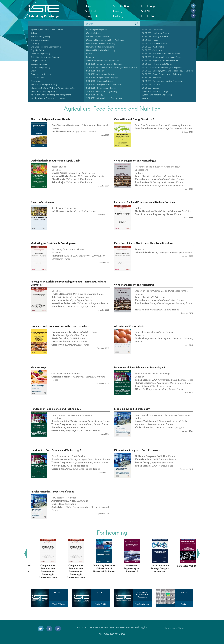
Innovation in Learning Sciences (44, 91)
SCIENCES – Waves (150, 88)
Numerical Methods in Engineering (101, 50)
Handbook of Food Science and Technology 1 (56, 450)
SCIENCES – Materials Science (155, 43)
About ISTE (91, 11)
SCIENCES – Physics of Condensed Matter (160, 60)
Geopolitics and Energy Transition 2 (134, 119)
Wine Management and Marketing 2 (135, 161)
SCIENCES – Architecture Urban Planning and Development (112, 67)
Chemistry (35, 43)
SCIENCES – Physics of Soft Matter (157, 64)
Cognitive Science (38, 50)
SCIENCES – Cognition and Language (102, 78)
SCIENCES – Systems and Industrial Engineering (162, 81)
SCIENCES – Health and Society (156, 33)
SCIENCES (148, 11)
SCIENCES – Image (150, 40)
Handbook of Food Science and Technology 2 (56, 409)
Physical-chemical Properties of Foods (52, 491)
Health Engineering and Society (44, 84)
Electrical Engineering (39, 64)
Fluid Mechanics (37, 78)
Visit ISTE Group (59, 604)
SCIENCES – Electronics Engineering (102, 91)
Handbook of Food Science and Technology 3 (139, 367)
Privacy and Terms (175, 628)
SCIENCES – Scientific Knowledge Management (162, 67)
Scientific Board (122, 6)
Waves (145, 98)
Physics (89, 54)
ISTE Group (148, 6)
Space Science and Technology (155, 91)
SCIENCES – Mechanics (152, 50)
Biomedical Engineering (40, 37)
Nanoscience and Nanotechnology (101, 43)
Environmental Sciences (41, 74)
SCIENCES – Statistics (151, 78)
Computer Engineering (40, 54)
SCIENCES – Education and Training (101, 88)
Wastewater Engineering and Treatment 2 (154, 568)
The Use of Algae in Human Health (50, 119)
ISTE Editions (149, 16)
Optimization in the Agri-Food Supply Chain (55, 161)
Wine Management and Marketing (134, 285)
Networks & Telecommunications (100, 47)
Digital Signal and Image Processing (45, 57)
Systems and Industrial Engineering (157, 95)
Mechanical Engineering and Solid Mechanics (105, 40)
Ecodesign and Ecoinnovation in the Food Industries (60, 326)
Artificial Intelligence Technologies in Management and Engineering (42, 570)
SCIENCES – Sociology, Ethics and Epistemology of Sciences (168, 71)
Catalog (118, 11)
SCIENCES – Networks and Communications (161, 54)
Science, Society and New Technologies (103, 60)
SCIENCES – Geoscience (152, 30)
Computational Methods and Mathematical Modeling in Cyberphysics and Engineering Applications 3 (98, 574)
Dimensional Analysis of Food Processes (137, 450)
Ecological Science (38, 60)
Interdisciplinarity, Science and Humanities (48, 98)
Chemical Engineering (40, 40)
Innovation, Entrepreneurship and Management (51, 95)
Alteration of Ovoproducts (129, 326)
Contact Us (91, 16)
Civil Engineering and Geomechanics (46, 47)
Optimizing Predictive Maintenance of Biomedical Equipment (126, 568)
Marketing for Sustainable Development (54, 243)
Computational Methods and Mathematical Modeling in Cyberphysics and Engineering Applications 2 (70, 574)
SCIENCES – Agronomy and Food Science (104, 64)
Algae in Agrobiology (42, 202)
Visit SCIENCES (100, 604)
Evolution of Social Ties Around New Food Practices (143, 243)
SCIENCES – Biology (95, 71)
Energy (33, 71)
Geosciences (36, 81)
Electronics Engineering (40, 67)
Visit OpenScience (142, 604)
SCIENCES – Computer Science (99, 81)
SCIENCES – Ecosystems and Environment (104, 84)
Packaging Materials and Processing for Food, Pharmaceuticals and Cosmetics (68, 283)
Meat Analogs (38, 367)
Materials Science (93, 33)
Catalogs (184, 604)
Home (88, 6)
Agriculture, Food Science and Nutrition (47, 30)
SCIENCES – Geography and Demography (104, 98)
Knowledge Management (97, 30)
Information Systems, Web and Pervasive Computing (53, 88)
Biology (34, 33)
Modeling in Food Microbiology (132, 409)
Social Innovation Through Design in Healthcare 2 (182, 568)
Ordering (118, 16)
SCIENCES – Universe (151, 84)
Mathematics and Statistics (98, 37)
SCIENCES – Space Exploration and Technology (162, 74)
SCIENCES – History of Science (155, 37)
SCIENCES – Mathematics (153, 47)
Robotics (90, 57)
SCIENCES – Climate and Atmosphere (102, 74)
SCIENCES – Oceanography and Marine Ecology (162, 57)
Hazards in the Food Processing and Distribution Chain (145, 202)
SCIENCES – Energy (95, 95)
